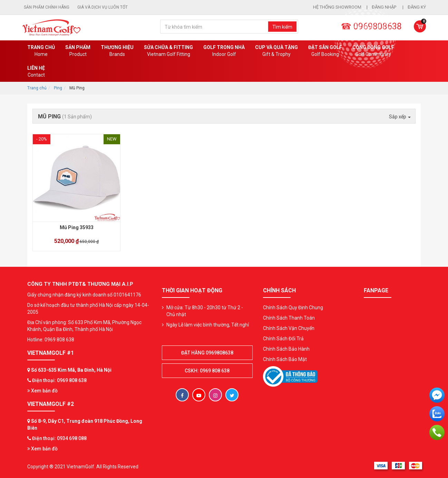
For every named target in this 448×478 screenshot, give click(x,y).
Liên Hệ (36, 72)
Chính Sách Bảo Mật (285, 359)
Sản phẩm (78, 51)
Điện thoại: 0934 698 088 (59, 438)
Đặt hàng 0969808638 (207, 353)
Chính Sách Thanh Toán (289, 318)
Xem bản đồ (42, 391)
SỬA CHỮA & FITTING (168, 51)
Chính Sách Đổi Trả (283, 339)
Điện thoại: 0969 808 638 (59, 380)
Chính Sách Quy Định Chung (293, 308)
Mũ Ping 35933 (77, 227)
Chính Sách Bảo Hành (286, 349)
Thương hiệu (117, 51)
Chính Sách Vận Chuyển (289, 328)
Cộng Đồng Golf (373, 51)
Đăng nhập (384, 7)
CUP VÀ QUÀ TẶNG (276, 51)
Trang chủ (41, 51)
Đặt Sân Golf (325, 51)
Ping (58, 88)
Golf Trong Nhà (224, 51)
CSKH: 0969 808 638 (207, 371)
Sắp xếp (400, 117)
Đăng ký (417, 7)
